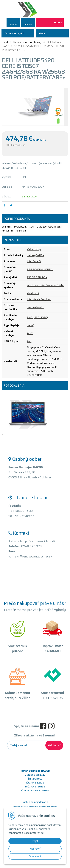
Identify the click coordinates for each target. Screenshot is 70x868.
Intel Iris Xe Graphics (39, 299)
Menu (42, 33)
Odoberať (54, 745)
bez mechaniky (36, 307)
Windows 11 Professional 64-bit (46, 285)
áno (29, 341)
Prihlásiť (28, 25)
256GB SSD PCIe (37, 277)
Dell (24, 177)
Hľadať (13, 25)
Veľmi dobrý (34, 249)
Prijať (35, 841)
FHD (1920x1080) (37, 317)
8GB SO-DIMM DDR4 (40, 269)
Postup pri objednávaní (35, 802)
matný (31, 325)
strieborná (33, 293)
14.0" (30, 333)
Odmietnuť (35, 856)
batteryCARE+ (35, 255)
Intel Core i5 (34, 261)
